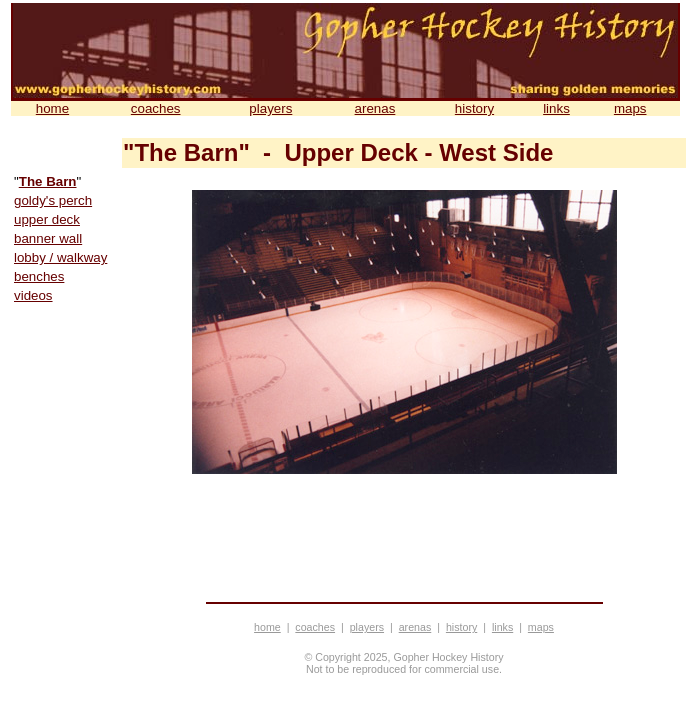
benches (39, 276)
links (556, 108)
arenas (375, 108)
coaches (156, 108)
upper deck (47, 219)
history (474, 108)
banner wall (48, 238)
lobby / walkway (60, 257)
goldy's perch (53, 200)
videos (33, 295)
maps (630, 108)
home (52, 108)
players (270, 108)
